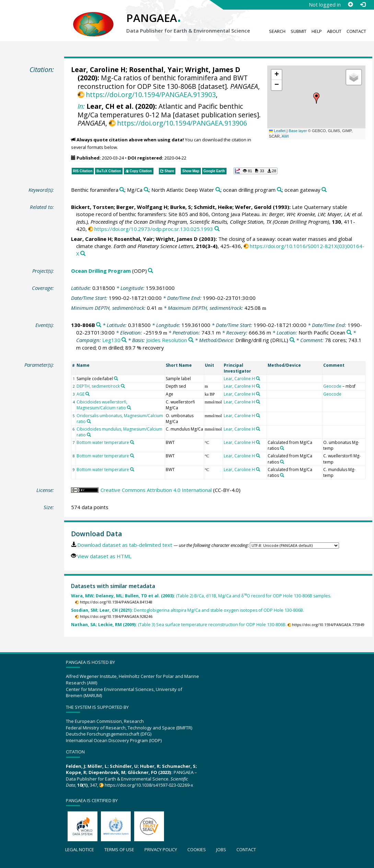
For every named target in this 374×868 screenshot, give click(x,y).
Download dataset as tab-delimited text (125, 545)
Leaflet (277, 131)
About (334, 31)
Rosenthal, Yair (155, 69)
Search (277, 31)
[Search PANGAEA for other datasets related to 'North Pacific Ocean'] (349, 333)
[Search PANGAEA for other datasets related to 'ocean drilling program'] (279, 190)
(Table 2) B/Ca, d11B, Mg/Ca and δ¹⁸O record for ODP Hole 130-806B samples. (201, 596)
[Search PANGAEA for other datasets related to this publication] (217, 229)
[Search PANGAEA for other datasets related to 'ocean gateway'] (324, 190)
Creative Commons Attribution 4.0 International (156, 490)
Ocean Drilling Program (101, 271)
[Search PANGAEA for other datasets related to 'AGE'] (87, 394)
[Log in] (363, 4)
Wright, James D (213, 69)
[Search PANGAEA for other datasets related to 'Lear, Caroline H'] (258, 378)
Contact (356, 31)
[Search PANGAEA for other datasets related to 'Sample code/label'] (116, 378)
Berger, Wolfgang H (142, 207)
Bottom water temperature (103, 442)
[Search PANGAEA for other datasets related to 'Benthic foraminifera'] (122, 190)
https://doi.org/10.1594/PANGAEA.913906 (182, 123)
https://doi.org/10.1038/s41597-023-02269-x (149, 785)
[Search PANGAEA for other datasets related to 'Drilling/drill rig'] (292, 340)
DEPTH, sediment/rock (98, 386)
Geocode (332, 386)
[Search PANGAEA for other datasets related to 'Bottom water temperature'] (132, 442)
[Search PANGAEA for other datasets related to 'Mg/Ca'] (146, 190)
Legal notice (80, 849)
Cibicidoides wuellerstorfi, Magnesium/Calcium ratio (102, 405)
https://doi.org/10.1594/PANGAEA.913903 (151, 95)
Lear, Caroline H (98, 69)
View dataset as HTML (104, 556)
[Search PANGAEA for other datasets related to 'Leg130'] (124, 340)
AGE (80, 394)
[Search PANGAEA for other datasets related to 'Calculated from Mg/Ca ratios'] (282, 448)
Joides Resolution (167, 340)
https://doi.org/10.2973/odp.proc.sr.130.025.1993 (154, 229)
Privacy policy (161, 849)
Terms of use (119, 849)
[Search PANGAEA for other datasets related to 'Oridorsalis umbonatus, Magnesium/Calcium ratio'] (89, 421)
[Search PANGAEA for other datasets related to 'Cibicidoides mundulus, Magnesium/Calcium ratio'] (89, 435)
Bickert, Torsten (92, 207)
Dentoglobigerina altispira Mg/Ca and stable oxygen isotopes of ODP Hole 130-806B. (188, 610)
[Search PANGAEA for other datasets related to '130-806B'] (99, 325)
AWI (285, 136)
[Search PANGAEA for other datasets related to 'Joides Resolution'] (191, 340)
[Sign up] (350, 4)
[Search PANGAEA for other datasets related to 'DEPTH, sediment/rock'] (123, 386)
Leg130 (111, 340)
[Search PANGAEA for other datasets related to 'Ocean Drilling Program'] (150, 271)
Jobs (221, 849)
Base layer (298, 131)
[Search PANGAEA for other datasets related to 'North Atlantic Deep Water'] (218, 190)
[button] (316, 98)
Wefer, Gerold (253, 207)
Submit (299, 31)
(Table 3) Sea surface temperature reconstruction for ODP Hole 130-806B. (179, 625)
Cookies (197, 849)
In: (81, 106)
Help (317, 31)
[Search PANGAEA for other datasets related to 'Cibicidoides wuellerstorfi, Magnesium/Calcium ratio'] (129, 408)
